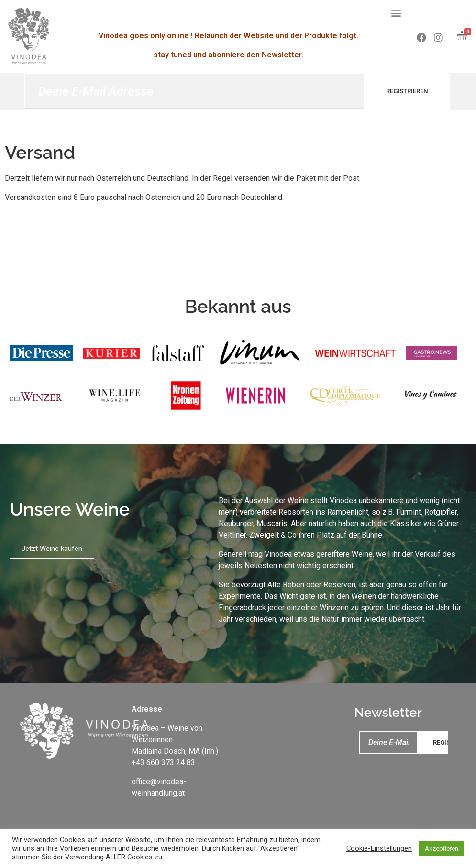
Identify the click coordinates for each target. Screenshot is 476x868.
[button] (396, 13)
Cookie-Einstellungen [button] (379, 848)
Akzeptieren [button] (442, 849)
